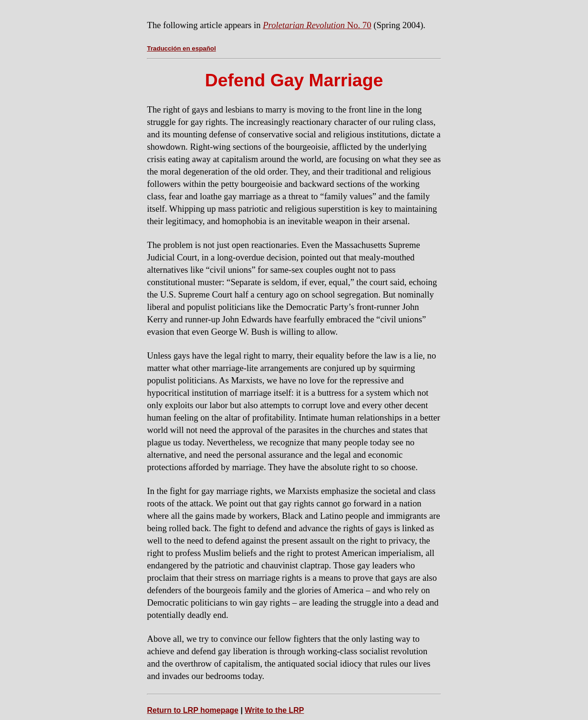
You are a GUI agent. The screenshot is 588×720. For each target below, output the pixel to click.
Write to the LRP (274, 710)
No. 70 (317, 25)
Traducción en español (181, 48)
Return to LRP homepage (193, 710)
